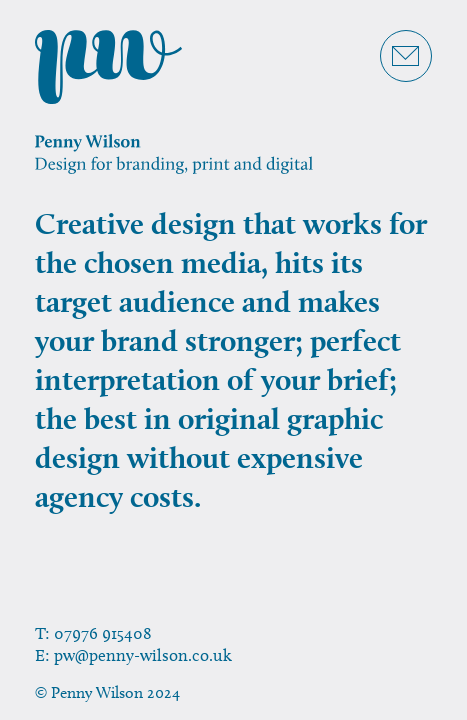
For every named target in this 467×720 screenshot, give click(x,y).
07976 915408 (103, 633)
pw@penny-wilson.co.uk (143, 655)
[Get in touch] (406, 56)
